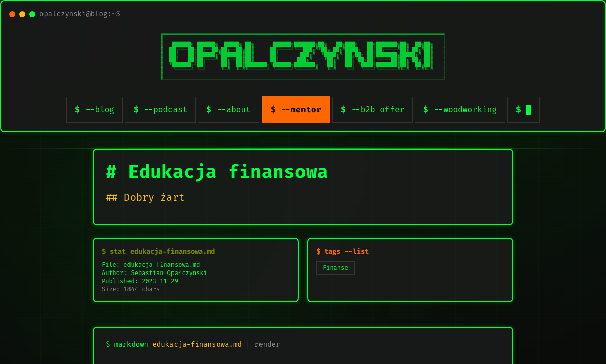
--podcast (165, 109)
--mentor (301, 109)
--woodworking (465, 109)
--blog (100, 109)
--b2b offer (378, 109)
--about (233, 109)
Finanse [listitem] (335, 268)
